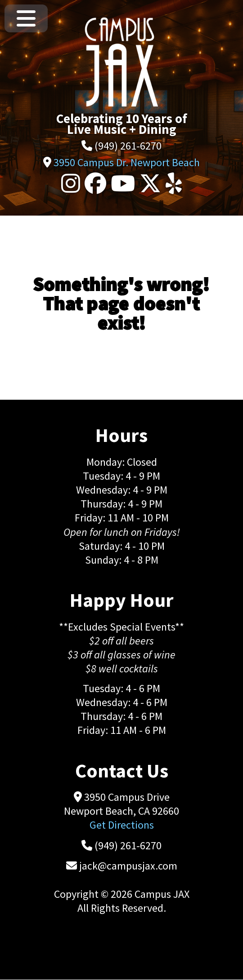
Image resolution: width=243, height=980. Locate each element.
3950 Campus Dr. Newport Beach (127, 162)
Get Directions (122, 825)
